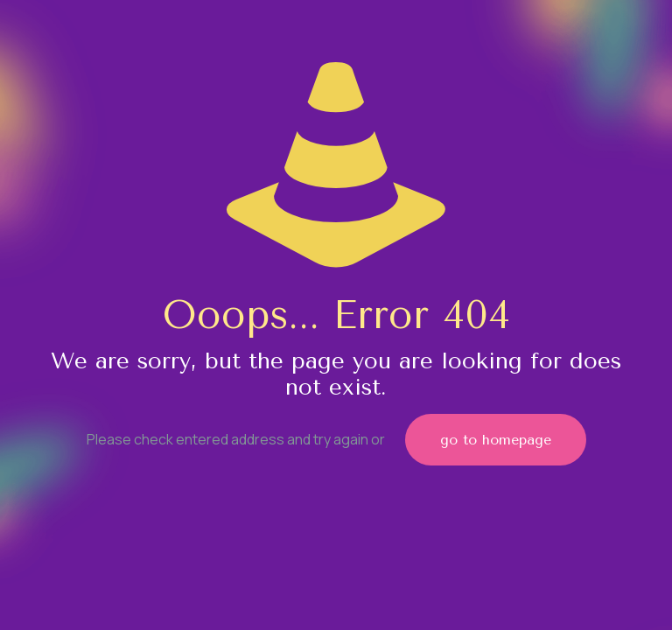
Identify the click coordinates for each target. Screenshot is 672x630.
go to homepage (496, 440)
